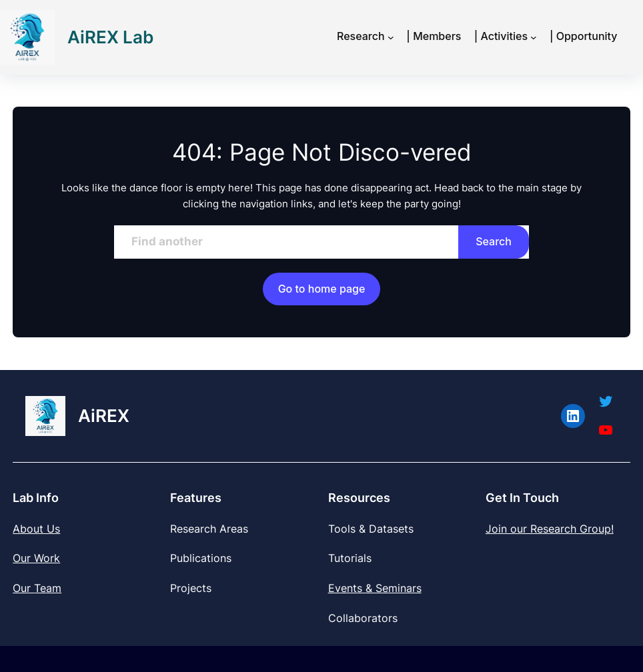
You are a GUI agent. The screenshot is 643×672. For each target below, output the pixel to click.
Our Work (36, 558)
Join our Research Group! (550, 529)
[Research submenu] (391, 37)
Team (48, 588)
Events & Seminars (375, 588)
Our (23, 588)
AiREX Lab (110, 37)
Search (494, 241)
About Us (36, 529)
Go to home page (322, 289)
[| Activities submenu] (534, 37)
